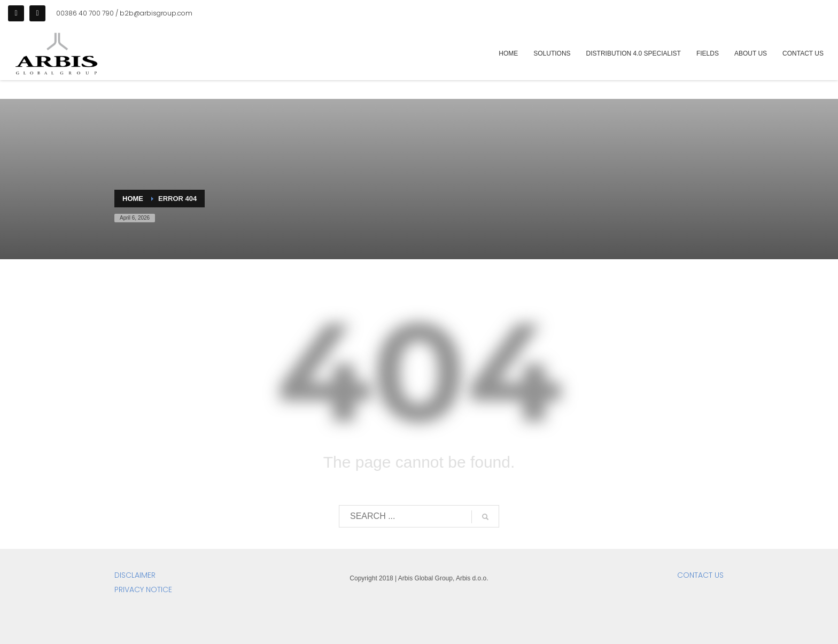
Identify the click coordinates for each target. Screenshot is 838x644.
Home (133, 199)
